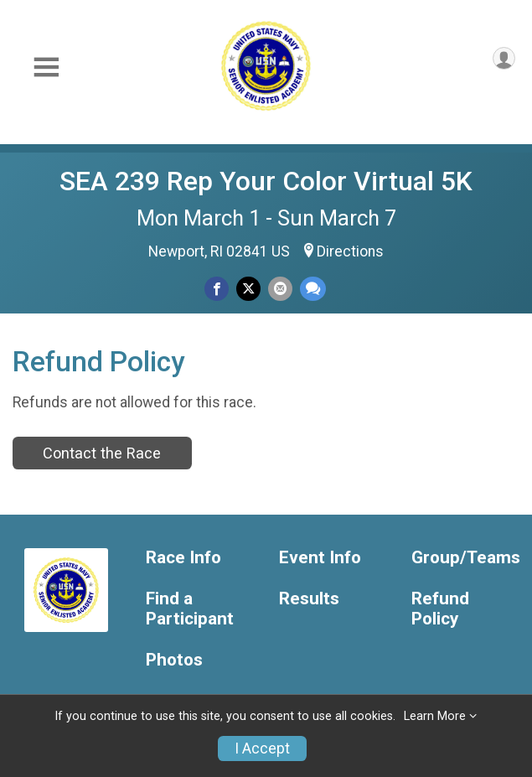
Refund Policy (440, 609)
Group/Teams (465, 558)
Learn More (435, 716)
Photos (174, 660)
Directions (350, 251)
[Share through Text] (313, 289)
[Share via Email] (280, 289)
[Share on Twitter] (248, 289)
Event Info (320, 558)
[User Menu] (504, 58)
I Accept (262, 749)
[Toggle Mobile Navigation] (46, 67)
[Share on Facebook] (217, 289)
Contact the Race (102, 453)
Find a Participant (190, 609)
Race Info (183, 558)
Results (309, 599)
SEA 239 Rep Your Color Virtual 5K (266, 181)
